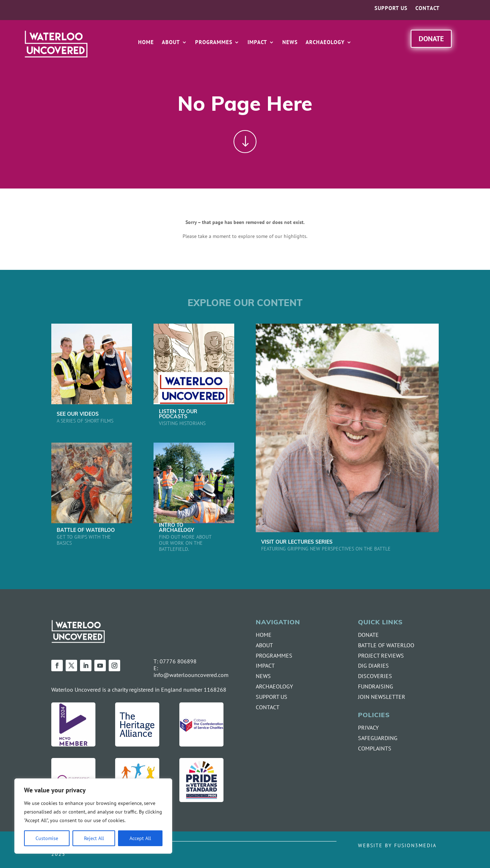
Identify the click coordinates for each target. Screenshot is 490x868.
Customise (47, 838)
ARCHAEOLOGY (274, 686)
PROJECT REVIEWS (381, 655)
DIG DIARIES (373, 666)
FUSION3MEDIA (415, 845)
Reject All (94, 838)
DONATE (368, 635)
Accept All (140, 838)
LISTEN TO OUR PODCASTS (178, 414)
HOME (264, 635)
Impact (257, 43)
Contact (428, 9)
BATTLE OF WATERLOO (86, 531)
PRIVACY (368, 728)
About (171, 43)
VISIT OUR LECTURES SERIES (297, 542)
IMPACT (265, 666)
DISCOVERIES (375, 676)
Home (146, 43)
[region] (93, 816)
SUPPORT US (272, 697)
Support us (391, 9)
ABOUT (264, 645)
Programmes (214, 43)
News (290, 43)
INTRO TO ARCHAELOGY (176, 528)
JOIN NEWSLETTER (382, 697)
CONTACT (268, 707)
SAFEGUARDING (378, 738)
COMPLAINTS (375, 748)
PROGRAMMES (274, 655)
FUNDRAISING (376, 686)
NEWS (263, 676)
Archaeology (325, 43)
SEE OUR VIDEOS (78, 414)
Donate (431, 39)
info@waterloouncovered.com (191, 675)
